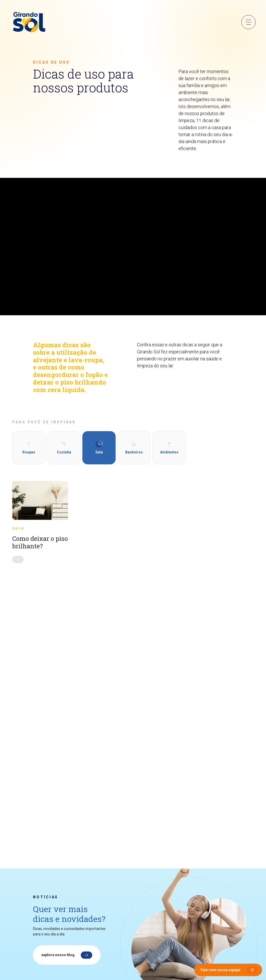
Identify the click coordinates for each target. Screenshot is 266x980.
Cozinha (64, 447)
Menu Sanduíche (248, 22)
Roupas (29, 447)
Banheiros (134, 447)
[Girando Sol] (29, 23)
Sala (99, 447)
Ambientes (169, 447)
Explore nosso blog (58, 955)
